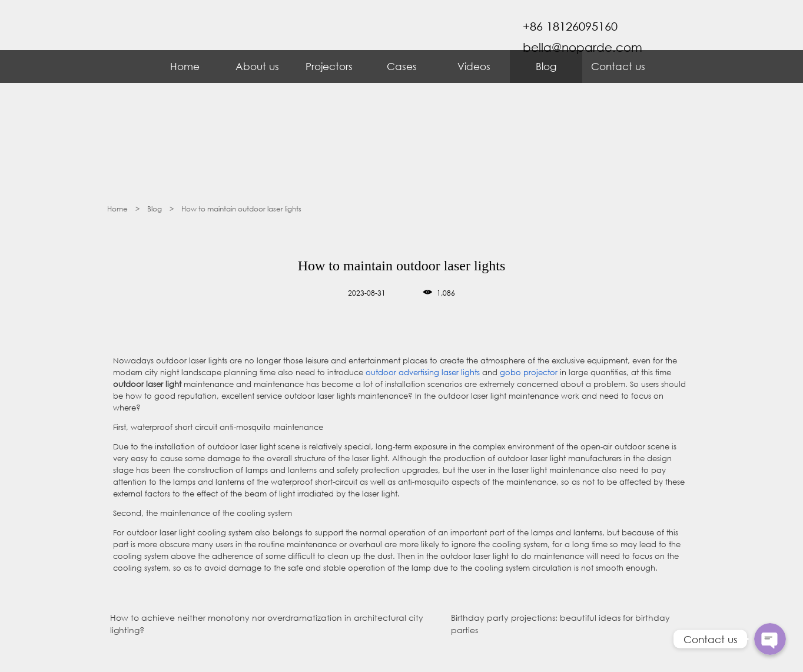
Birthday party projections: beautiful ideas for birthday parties (560, 624)
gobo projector (529, 373)
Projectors (329, 66)
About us (257, 66)
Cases (402, 66)
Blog (546, 66)
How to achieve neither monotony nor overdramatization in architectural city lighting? (267, 624)
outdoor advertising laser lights (422, 373)
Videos (474, 66)
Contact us (618, 66)
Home (185, 66)
